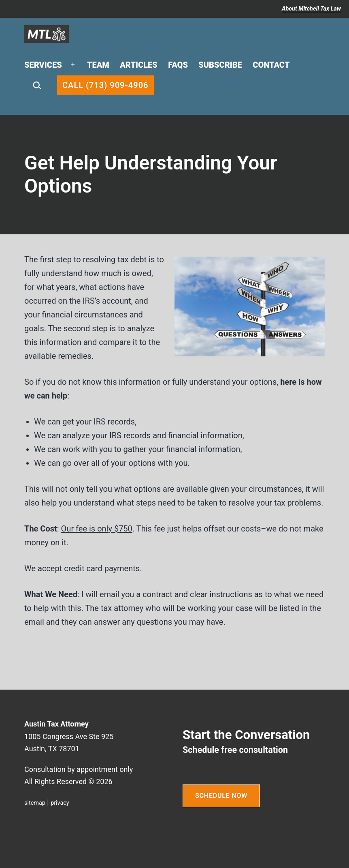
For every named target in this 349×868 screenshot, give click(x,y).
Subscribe (220, 65)
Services (43, 65)
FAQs (178, 65)
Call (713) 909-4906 (105, 85)
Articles (139, 65)
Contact (271, 65)
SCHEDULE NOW (221, 796)
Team (98, 65)
